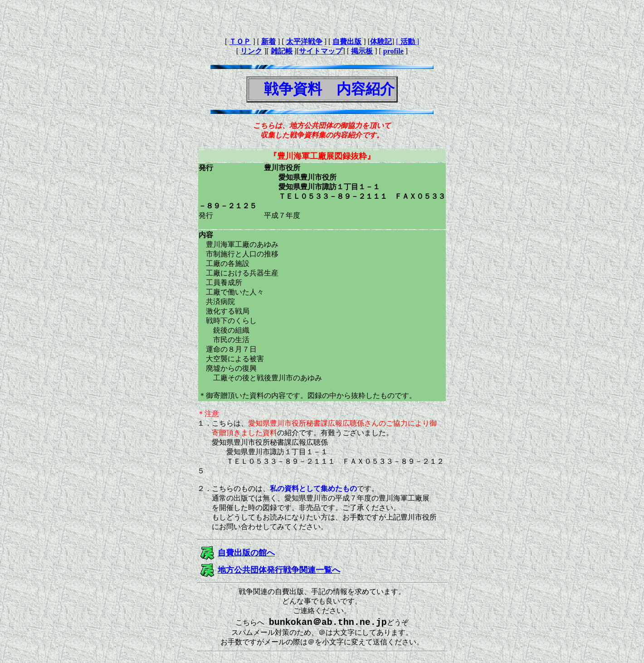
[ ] (407, 42)
